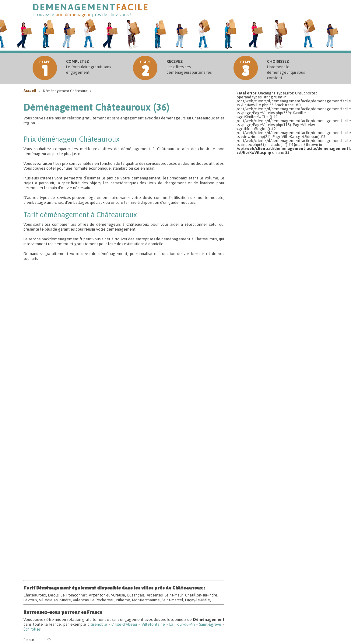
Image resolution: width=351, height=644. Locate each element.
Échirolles (32, 629)
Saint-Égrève (210, 624)
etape (45, 69)
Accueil (30, 91)
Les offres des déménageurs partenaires (189, 67)
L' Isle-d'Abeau (124, 624)
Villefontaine (153, 624)
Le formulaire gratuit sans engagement (88, 67)
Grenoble (99, 624)
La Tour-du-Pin (182, 624)
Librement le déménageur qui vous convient (286, 70)
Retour (29, 640)
